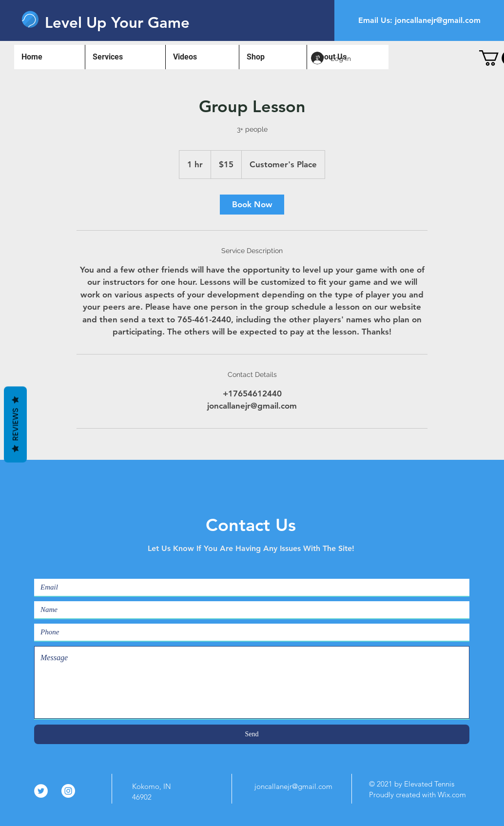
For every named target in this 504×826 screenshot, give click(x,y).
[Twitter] (41, 791)
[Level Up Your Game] (118, 23)
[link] (252, 205)
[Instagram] (68, 791)
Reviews (15, 425)
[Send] (252, 734)
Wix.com (452, 795)
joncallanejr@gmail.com (438, 20)
